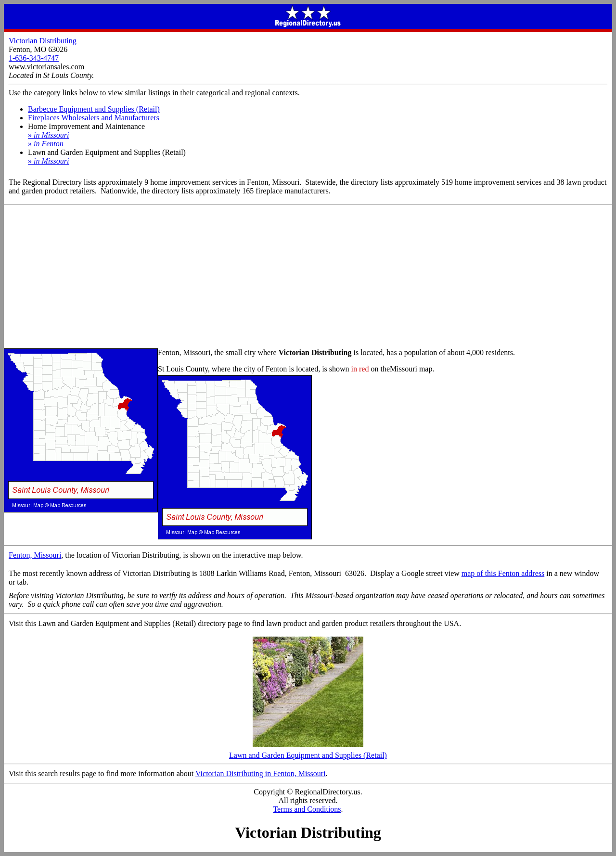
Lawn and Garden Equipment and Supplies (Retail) (308, 752)
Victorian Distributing (43, 41)
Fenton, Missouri (35, 555)
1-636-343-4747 (34, 58)
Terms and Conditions (307, 809)
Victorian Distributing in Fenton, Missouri (261, 773)
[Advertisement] (308, 277)
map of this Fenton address (503, 573)
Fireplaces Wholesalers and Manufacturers (94, 118)
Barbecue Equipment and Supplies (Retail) (94, 109)
